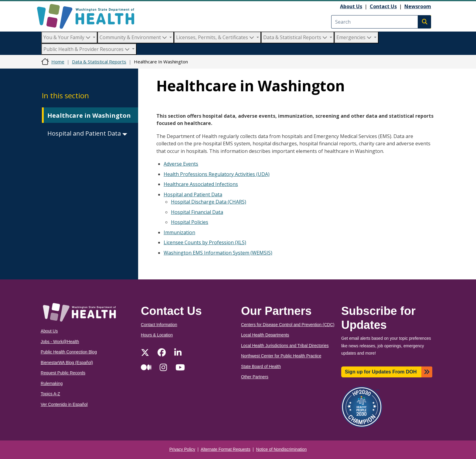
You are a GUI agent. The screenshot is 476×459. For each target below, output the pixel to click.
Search (424, 22)
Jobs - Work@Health (60, 342)
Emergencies (355, 37)
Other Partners (255, 377)
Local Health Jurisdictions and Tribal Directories (285, 346)
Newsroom (418, 6)
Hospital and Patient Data (87, 133)
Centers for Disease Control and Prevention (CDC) (288, 325)
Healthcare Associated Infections (201, 184)
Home (58, 62)
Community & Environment (134, 37)
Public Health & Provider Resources (87, 49)
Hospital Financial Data (197, 212)
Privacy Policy (182, 449)
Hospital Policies (190, 222)
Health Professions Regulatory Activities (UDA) (217, 174)
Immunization (179, 232)
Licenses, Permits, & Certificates (216, 37)
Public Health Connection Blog (69, 352)
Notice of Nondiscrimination (282, 449)
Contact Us (383, 6)
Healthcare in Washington (89, 115)
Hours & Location (157, 335)
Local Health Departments (265, 335)
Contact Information (159, 325)
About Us (351, 6)
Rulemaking (52, 384)
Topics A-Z (50, 394)
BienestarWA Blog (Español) (67, 363)
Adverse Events (181, 164)
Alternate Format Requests (226, 449)
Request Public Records (63, 373)
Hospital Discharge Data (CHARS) (209, 202)
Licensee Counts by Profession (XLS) (205, 242)
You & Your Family (68, 37)
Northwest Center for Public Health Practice (281, 356)
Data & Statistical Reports (296, 37)
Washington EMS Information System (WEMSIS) (218, 253)
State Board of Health (261, 367)
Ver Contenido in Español (64, 405)
